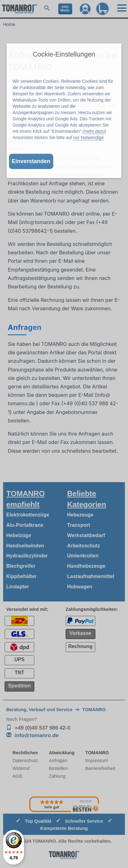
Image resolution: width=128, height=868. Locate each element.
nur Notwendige (88, 137)
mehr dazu (94, 131)
